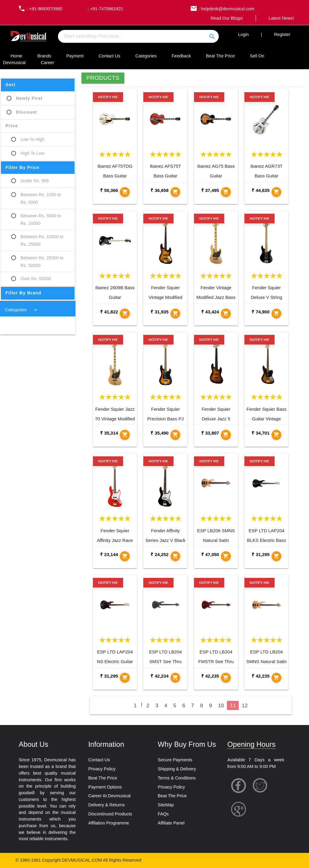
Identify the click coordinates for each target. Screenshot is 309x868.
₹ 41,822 (109, 312)
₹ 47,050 (210, 554)
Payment (75, 56)
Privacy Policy (102, 769)
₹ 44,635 (261, 190)
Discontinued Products (110, 814)
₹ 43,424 (210, 312)
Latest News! (281, 18)
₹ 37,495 (210, 190)
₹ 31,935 (159, 312)
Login (243, 34)
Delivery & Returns (106, 805)
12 (245, 705)
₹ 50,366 (109, 190)
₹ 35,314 (109, 433)
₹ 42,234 (159, 676)
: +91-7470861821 (105, 9)
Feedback (181, 56)
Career (47, 63)
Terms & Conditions (177, 778)
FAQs (163, 814)
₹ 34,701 (261, 433)
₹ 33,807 (210, 433)
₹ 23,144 (109, 554)
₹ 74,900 (261, 312)
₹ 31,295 (261, 554)
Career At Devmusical (109, 796)
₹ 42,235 (210, 676)
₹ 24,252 (159, 554)
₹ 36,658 (159, 190)
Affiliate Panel (171, 823)
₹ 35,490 (159, 433)
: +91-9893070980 (39, 9)
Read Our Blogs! (227, 18)
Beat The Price (220, 56)
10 (221, 705)
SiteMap (166, 805)
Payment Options (105, 787)
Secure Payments (175, 760)
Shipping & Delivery (177, 769)
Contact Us (110, 56)
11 (233, 705)
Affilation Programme (108, 823)
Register (282, 34)
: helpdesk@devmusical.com (221, 9)
